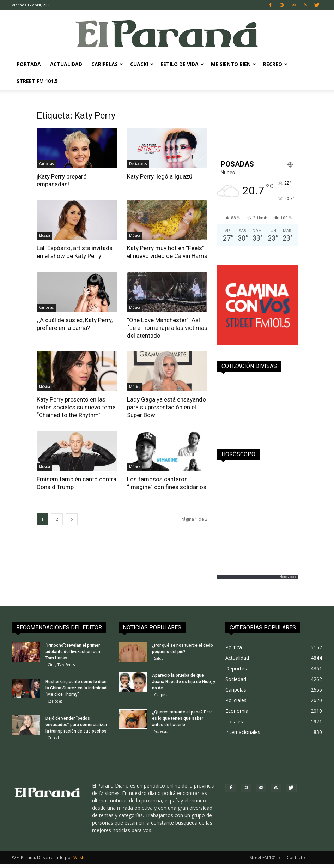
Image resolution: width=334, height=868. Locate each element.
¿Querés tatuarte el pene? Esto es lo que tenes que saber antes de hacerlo (182, 721)
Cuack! (142, 64)
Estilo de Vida (182, 64)
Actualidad (66, 64)
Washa (80, 861)
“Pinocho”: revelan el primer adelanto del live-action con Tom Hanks (73, 652)
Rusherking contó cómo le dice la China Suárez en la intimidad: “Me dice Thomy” (77, 689)
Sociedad (161, 734)
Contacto (296, 861)
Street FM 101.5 (37, 81)
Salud (159, 658)
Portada (29, 64)
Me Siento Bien (233, 64)
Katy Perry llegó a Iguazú (160, 176)
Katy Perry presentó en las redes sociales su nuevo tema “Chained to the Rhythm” (76, 407)
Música (44, 235)
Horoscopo (287, 577)
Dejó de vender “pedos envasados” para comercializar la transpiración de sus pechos (76, 727)
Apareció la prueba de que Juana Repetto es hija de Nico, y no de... (184, 683)
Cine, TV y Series (61, 665)
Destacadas (138, 164)
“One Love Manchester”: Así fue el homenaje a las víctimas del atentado (167, 328)
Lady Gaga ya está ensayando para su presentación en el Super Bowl (166, 407)
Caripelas (107, 64)
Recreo (275, 64)
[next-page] (72, 519)
